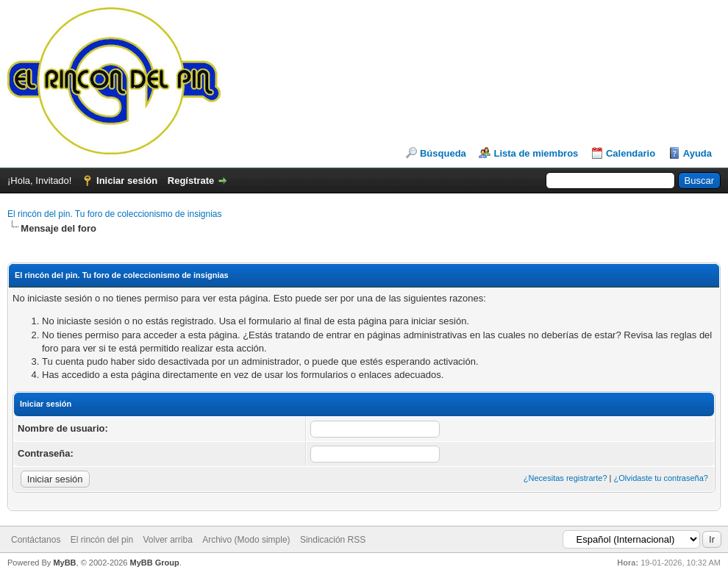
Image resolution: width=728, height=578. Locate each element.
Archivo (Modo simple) (246, 540)
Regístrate (191, 181)
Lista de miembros (536, 153)
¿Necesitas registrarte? (565, 478)
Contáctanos (36, 540)
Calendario (631, 153)
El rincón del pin (102, 540)
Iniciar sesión (127, 181)
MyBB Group (154, 563)
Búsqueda (443, 153)
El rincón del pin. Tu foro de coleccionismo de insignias (115, 214)
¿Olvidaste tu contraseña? (661, 478)
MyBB (64, 563)
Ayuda (697, 153)
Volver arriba (167, 540)
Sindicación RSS (333, 540)
